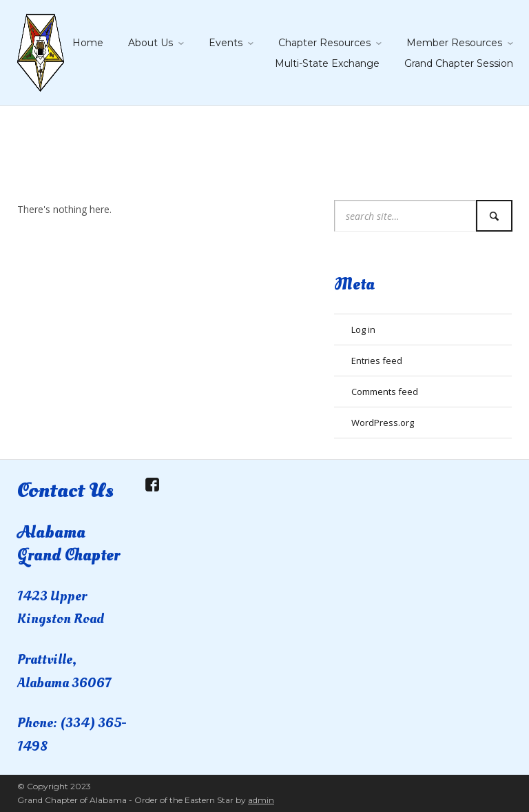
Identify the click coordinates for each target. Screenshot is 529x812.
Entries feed (377, 361)
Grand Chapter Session (459, 63)
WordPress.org (383, 423)
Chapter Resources (324, 43)
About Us (151, 43)
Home (88, 43)
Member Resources (454, 43)
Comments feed (385, 392)
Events (226, 43)
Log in (363, 329)
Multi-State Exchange (327, 63)
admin (261, 800)
